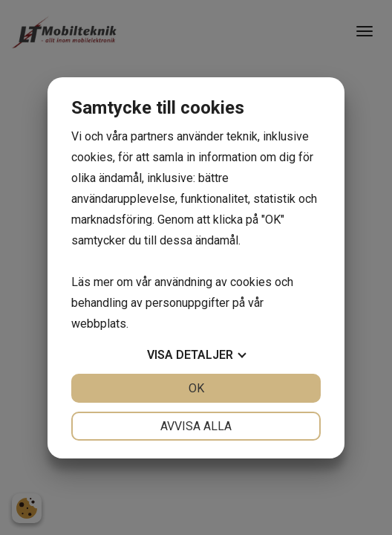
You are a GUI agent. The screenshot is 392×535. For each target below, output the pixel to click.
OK (196, 388)
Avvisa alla (196, 426)
